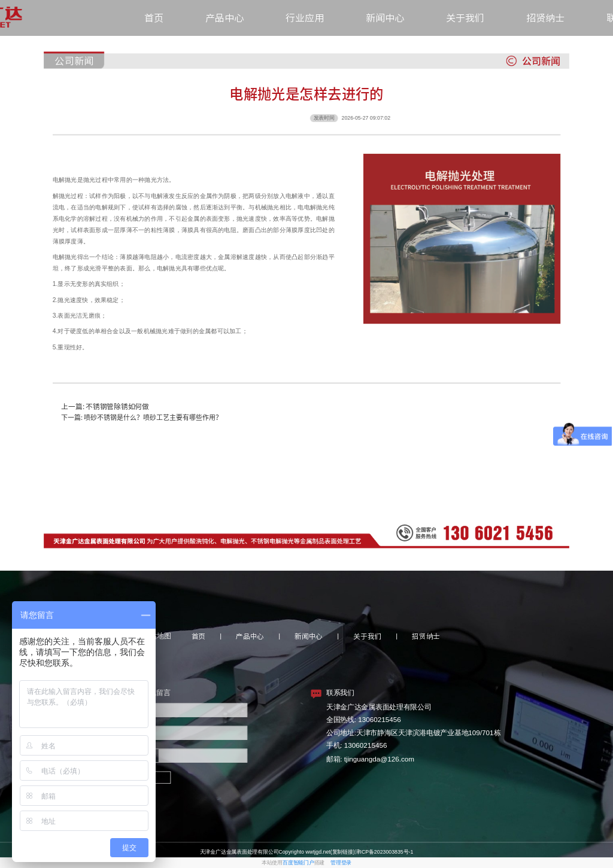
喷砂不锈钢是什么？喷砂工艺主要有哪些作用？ (153, 418)
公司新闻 (74, 61)
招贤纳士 (545, 18)
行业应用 (305, 18)
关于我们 (465, 18)
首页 (154, 18)
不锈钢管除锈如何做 (117, 406)
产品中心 (224, 18)
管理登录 (341, 863)
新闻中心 (385, 18)
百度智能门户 (298, 863)
